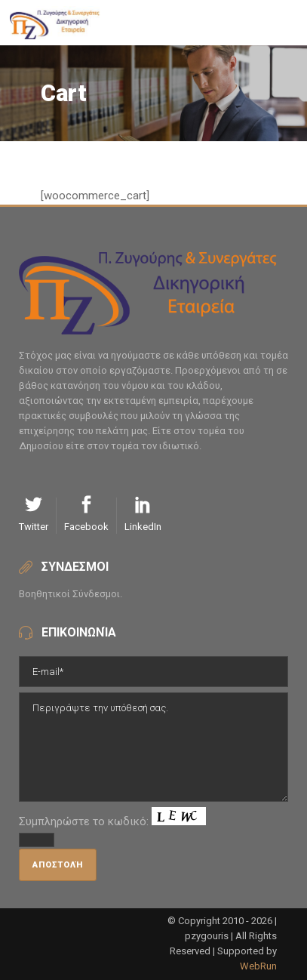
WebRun (258, 966)
